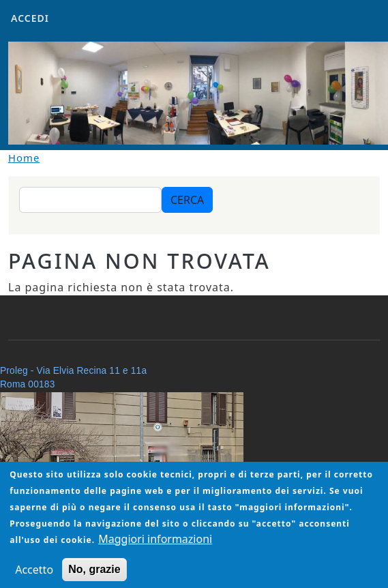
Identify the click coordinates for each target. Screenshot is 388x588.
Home (24, 158)
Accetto (34, 579)
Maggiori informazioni (155, 548)
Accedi (30, 18)
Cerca (187, 200)
